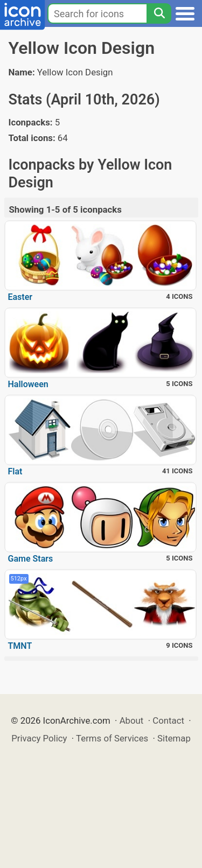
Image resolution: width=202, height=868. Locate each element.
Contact (168, 720)
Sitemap (174, 738)
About (132, 720)
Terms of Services (112, 738)
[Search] (159, 13)
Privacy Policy (39, 738)
